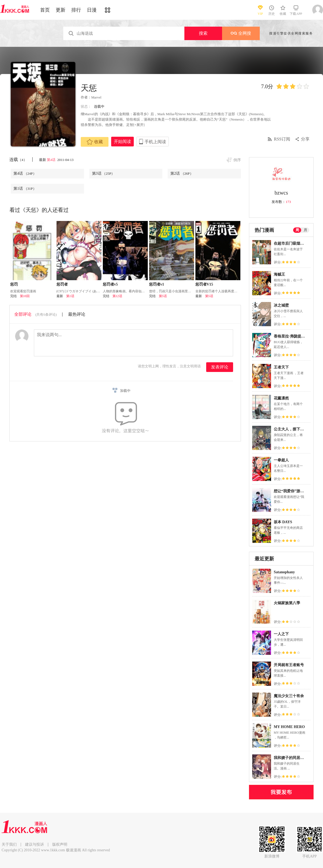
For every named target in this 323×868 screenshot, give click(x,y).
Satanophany (284, 572)
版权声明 (60, 844)
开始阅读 (122, 141)
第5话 (163, 296)
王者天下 (281, 367)
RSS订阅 (282, 139)
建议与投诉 (34, 844)
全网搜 (241, 33)
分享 (305, 139)
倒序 (237, 160)
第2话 (182, 173)
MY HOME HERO (289, 727)
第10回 (25, 296)
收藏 (95, 142)
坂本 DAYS (283, 522)
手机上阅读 (155, 142)
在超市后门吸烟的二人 (293, 243)
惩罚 (14, 284)
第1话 (25, 189)
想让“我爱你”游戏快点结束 (296, 491)
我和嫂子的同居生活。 (293, 758)
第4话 (52, 160)
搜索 (203, 33)
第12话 (117, 296)
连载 (18, 159)
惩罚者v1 (157, 284)
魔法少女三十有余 (289, 696)
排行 (76, 10)
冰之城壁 (281, 305)
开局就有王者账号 (289, 665)
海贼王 (279, 274)
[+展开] (139, 125)
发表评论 (220, 367)
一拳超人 (281, 460)
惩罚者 (62, 284)
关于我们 (9, 844)
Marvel (96, 97)
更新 (61, 10)
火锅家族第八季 (287, 603)
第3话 (103, 173)
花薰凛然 (281, 398)
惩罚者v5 (110, 284)
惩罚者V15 (204, 284)
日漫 (92, 10)
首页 (45, 10)
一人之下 (281, 634)
